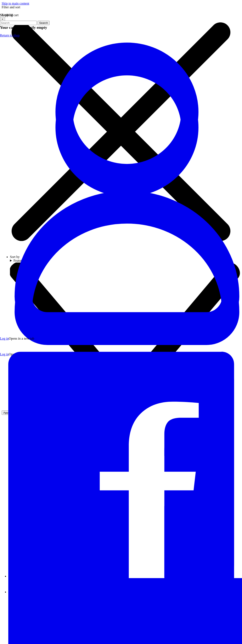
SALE (8, 47)
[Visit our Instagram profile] (66, 398)
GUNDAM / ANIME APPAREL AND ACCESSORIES (30, 279)
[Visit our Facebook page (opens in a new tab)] (129, 479)
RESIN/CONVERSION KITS (25, 114)
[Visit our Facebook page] (56, 398)
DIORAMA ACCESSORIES (24, 249)
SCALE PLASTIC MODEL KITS (27, 168)
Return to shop (204, 339)
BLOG (9, 362)
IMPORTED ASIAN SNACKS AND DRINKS (36, 335)
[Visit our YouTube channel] (71, 398)
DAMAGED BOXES (19, 321)
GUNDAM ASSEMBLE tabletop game (35, 128)
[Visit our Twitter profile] (61, 398)
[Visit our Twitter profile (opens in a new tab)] (142, 479)
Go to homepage (135, 235)
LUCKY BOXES (16, 308)
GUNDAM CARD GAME (22, 141)
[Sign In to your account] (217, 12)
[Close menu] (14, 12)
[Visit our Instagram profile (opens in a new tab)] (154, 479)
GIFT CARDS (14, 295)
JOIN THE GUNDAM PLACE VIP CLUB (33, 34)
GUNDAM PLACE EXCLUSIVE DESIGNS (35, 209)
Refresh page (104, 235)
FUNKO (10, 263)
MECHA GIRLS (15, 195)
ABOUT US (13, 348)
